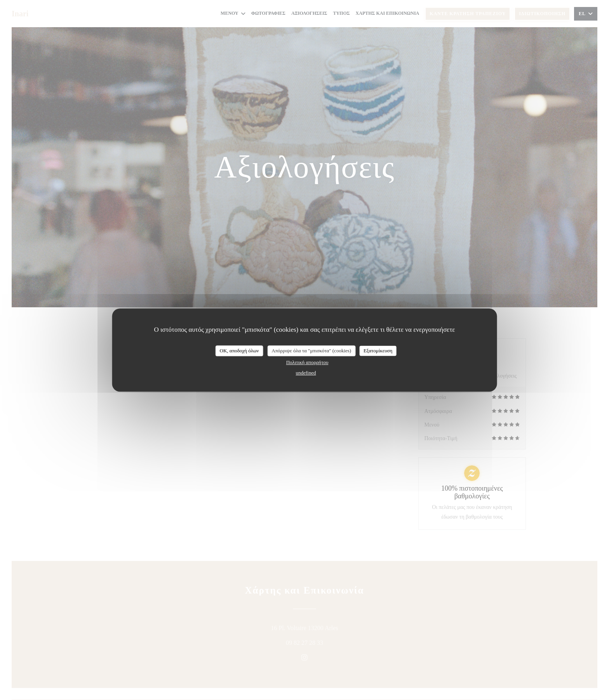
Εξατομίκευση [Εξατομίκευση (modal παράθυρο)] (378, 351)
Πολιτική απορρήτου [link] (307, 362)
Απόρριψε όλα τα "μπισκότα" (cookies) (311, 351)
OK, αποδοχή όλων (239, 351)
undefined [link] (306, 373)
